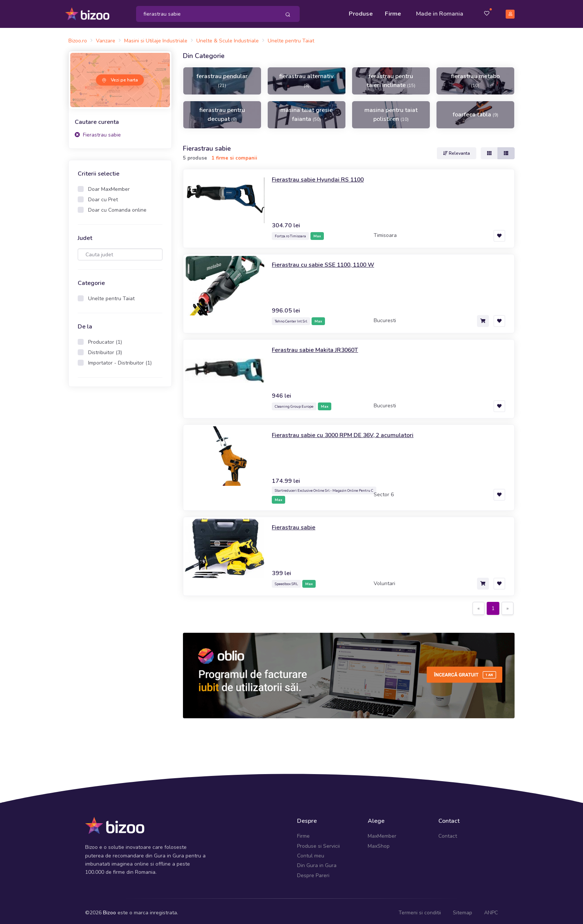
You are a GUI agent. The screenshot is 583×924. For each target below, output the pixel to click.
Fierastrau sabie (98, 131)
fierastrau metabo (475, 77)
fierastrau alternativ (306, 77)
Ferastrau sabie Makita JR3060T (320, 346)
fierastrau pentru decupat (222, 111)
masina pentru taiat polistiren (391, 111)
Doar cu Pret (103, 196)
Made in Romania (440, 12)
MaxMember (382, 833)
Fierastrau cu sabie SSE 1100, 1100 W (330, 261)
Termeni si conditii (420, 909)
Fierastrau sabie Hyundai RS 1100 (323, 176)
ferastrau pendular (222, 77)
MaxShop (379, 842)
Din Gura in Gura (317, 862)
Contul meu (311, 852)
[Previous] (479, 605)
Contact (448, 833)
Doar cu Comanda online (117, 207)
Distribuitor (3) (105, 349)
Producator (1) (105, 339)
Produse (361, 12)
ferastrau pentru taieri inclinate (391, 77)
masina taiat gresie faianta (307, 111)
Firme (393, 12)
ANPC (491, 909)
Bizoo (109, 909)
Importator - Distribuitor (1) (120, 360)
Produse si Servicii (318, 842)
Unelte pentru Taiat (111, 295)
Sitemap (463, 909)
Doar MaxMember (109, 186)
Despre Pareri (313, 872)
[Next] (508, 605)
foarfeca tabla (475, 111)
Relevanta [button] (457, 150)
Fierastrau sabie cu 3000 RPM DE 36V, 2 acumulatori (351, 431)
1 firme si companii (234, 155)
